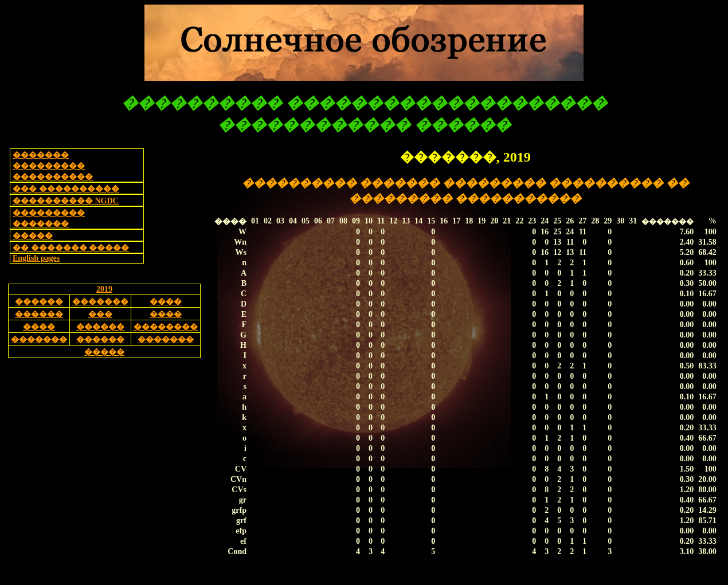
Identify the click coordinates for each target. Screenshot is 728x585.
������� (100, 302)
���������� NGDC (66, 201)
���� (166, 302)
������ (39, 302)
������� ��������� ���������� (53, 166)
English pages (36, 258)
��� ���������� (66, 189)
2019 (104, 289)
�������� (166, 327)
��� (100, 314)
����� (33, 236)
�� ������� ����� (71, 248)
